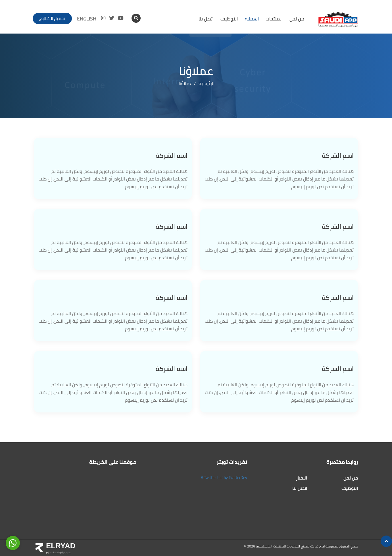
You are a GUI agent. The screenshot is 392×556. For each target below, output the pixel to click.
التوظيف (229, 19)
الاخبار (302, 478)
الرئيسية (207, 83)
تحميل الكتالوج (52, 18)
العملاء (252, 19)
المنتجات (274, 19)
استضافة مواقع (52, 552)
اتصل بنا (206, 19)
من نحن (297, 19)
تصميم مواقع (65, 552)
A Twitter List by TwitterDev (224, 478)
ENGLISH (87, 19)
